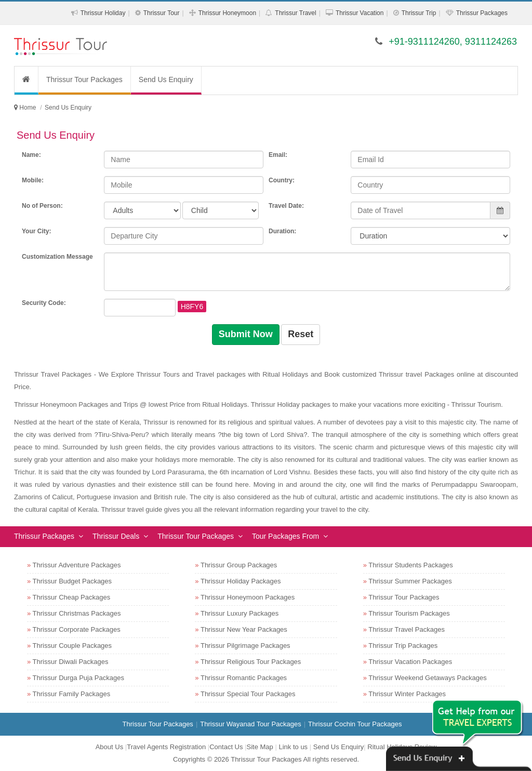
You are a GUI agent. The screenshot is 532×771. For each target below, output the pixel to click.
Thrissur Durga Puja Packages (78, 678)
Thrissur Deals (116, 536)
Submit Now (246, 334)
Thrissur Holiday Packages (241, 581)
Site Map (260, 747)
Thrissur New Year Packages (244, 629)
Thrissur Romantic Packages (244, 678)
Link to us (293, 747)
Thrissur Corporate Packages (77, 629)
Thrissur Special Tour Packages (248, 694)
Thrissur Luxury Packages (240, 613)
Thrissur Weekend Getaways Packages (427, 678)
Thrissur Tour (162, 13)
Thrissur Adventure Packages (77, 565)
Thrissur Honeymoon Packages (248, 597)
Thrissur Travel (295, 13)
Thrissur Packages (482, 13)
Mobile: (33, 180)
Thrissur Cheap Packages (72, 597)
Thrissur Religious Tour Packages (251, 662)
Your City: (36, 231)
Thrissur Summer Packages (410, 581)
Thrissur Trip (419, 13)
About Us (109, 747)
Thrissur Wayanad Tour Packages (250, 724)
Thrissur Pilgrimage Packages (245, 646)
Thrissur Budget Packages (72, 581)
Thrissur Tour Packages (84, 79)
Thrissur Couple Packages (72, 646)
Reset (301, 334)
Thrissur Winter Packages (407, 694)
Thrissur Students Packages (411, 565)
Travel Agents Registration (166, 747)
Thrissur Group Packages (239, 565)
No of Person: (42, 206)
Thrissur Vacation (360, 13)
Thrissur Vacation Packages (410, 662)
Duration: (282, 231)
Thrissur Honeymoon (227, 13)
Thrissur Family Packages (72, 694)
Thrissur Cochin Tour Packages (355, 724)
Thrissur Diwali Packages (71, 662)
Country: (282, 180)
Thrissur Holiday (103, 13)
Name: (31, 155)
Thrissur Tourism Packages (409, 613)
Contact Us (226, 747)
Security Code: (44, 303)
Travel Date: (286, 206)
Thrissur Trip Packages (403, 646)
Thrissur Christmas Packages (77, 613)
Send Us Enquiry (166, 79)
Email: (278, 155)
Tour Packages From (285, 536)
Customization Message (57, 257)
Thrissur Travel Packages (407, 629)
